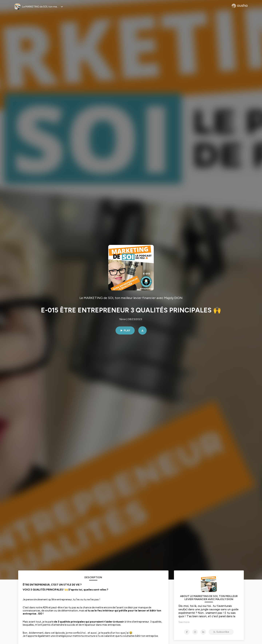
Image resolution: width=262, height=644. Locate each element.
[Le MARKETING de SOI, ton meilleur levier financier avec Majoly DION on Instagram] (195, 632)
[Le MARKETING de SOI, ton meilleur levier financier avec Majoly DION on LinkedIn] (203, 632)
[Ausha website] (240, 6)
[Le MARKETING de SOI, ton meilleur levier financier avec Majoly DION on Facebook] (187, 632)
